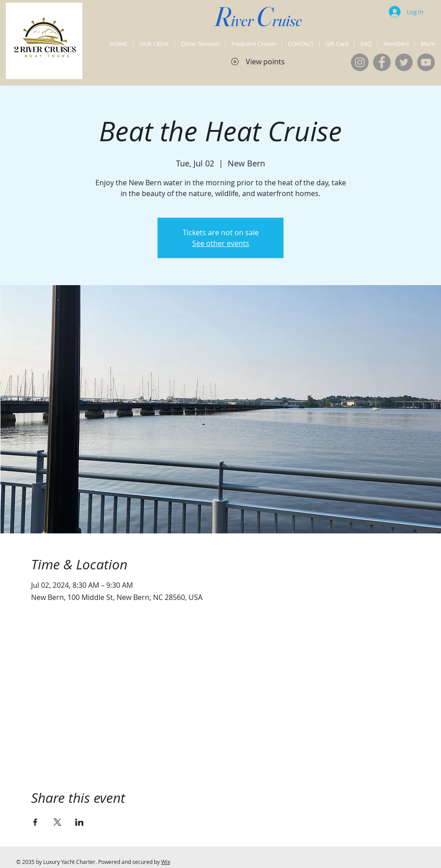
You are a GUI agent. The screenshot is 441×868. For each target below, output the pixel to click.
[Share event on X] (57, 822)
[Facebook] (382, 62)
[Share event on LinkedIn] (79, 822)
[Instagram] (360, 62)
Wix (166, 862)
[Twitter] (404, 62)
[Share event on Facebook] (35, 822)
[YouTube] (426, 62)
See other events (221, 243)
